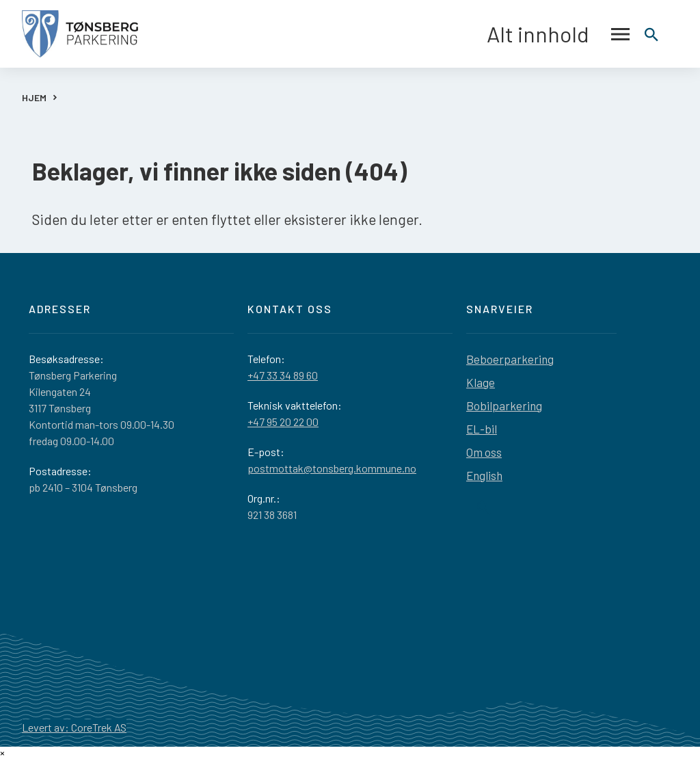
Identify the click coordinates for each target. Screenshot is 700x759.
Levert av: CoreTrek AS (74, 727)
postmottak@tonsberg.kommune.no (332, 468)
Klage (481, 382)
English (484, 475)
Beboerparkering (510, 359)
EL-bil (482, 429)
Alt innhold (558, 34)
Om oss (484, 452)
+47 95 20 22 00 (283, 422)
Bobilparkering (504, 405)
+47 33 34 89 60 (283, 375)
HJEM (34, 97)
